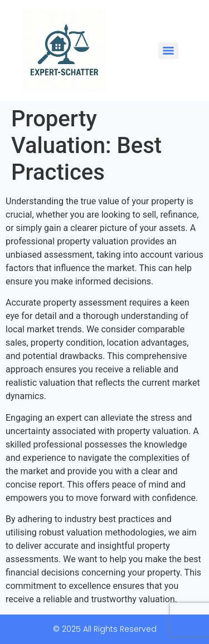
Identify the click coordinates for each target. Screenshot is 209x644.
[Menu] (168, 51)
